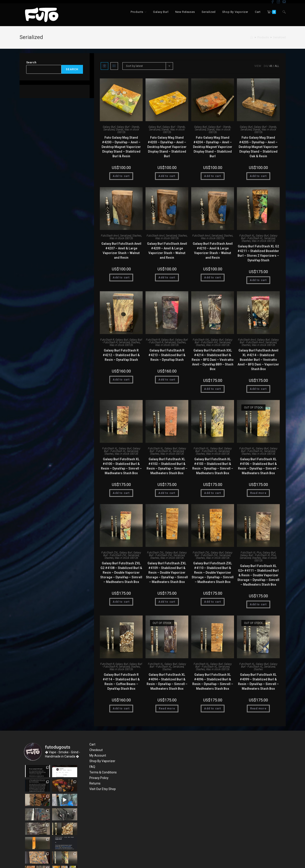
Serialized (279, 37)
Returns (95, 783)
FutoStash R (107, 340)
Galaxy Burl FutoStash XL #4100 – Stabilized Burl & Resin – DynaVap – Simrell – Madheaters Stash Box (121, 466)
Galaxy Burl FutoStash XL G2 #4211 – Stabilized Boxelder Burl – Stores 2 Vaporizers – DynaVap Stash (258, 253)
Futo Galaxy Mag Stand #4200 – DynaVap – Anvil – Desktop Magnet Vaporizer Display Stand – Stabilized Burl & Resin (121, 147)
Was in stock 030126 (128, 131)
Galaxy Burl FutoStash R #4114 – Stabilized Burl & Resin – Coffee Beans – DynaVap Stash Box (121, 682)
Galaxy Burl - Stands (128, 127)
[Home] (252, 37)
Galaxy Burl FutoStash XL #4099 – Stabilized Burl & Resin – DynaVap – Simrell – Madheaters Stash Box (258, 682)
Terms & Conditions (103, 772)
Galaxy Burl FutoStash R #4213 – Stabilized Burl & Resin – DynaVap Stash (167, 355)
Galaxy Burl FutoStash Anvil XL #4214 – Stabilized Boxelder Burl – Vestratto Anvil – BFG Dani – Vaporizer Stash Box (258, 360)
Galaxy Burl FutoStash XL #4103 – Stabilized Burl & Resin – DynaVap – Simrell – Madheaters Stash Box (213, 466)
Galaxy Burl (109, 127)
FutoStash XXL (201, 340)
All (277, 66)
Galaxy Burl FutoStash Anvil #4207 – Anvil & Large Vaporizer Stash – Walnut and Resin (121, 251)
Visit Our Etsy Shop (103, 789)
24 (265, 66)
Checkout (96, 750)
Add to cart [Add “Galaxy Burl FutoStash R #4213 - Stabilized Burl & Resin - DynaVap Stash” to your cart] (167, 380)
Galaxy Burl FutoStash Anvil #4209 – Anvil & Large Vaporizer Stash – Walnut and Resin (167, 251)
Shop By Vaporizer (102, 761)
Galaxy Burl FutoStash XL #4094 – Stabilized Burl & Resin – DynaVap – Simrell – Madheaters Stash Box (167, 682)
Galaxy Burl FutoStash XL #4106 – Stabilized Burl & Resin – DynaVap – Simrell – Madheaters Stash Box (258, 466)
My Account (98, 755)
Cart (92, 744)
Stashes (137, 236)
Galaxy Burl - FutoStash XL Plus (258, 555)
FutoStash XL (247, 236)
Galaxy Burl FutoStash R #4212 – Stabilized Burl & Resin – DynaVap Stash (121, 355)
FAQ (92, 767)
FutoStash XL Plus (251, 553)
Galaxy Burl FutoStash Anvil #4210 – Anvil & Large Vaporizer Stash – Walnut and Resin (213, 251)
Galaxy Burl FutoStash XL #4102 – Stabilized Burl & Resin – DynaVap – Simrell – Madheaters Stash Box (167, 466)
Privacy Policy (99, 778)
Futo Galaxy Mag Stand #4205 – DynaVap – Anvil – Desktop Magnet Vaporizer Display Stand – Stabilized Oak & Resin (258, 147)
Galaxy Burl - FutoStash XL (259, 237)
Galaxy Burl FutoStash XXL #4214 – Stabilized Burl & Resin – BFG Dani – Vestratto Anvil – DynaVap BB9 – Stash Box (213, 360)
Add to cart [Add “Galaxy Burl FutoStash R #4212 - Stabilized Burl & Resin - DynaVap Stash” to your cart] (121, 380)
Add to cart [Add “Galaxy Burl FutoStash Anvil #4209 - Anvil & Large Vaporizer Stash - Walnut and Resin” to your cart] (167, 278)
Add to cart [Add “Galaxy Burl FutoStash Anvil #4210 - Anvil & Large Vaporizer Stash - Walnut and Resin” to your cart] (213, 278)
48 (271, 66)
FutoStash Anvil (110, 236)
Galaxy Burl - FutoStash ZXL (122, 554)
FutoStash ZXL (110, 553)
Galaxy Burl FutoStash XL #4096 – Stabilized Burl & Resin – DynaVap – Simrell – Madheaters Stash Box (213, 682)
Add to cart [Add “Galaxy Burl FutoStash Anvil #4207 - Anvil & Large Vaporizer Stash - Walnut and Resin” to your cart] (121, 278)
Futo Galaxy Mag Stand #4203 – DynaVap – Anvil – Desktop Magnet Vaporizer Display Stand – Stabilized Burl (167, 147)
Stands (119, 130)
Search (31, 62)
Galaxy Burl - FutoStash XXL (214, 341)
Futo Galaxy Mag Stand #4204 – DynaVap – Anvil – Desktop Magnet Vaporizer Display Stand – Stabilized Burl (213, 147)
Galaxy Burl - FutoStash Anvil (259, 341)
